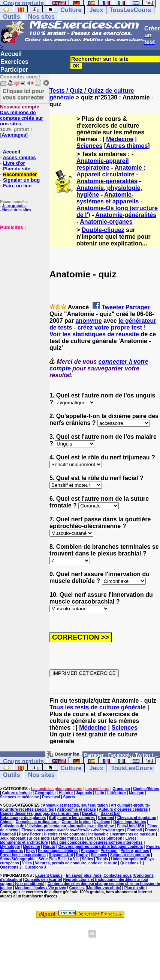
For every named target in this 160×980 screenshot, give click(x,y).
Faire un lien (17, 186)
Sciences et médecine (19, 797)
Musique (137, 793)
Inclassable (99, 834)
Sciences (89, 146)
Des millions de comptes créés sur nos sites (22, 115)
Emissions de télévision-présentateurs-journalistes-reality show (57, 826)
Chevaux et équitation (137, 818)
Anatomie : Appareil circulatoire (111, 171)
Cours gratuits (23, 761)
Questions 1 (131, 863)
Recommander (20, 174)
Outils (11, 17)
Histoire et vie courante (65, 834)
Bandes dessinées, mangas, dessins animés (40, 814)
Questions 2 (11, 867)
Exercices (14, 62)
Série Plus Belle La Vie (59, 859)
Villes (27, 863)
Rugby (82, 855)
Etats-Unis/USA (131, 826)
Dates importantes (129, 822)
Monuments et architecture (24, 842)
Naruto (49, 847)
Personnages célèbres (58, 851)
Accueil (11, 54)
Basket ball (111, 814)
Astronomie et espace (76, 809)
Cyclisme (102, 822)
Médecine (120, 139)
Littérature (116, 793)
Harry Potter (30, 834)
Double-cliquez (103, 230)
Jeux (96, 10)
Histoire (66, 793)
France (151, 830)
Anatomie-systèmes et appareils (108, 198)
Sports (69, 797)
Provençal (51, 797)
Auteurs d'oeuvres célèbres (123, 809)
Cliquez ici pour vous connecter (24, 94)
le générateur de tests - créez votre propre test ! (103, 324)
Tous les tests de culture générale (98, 707)
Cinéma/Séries (146, 789)
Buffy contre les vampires (72, 818)
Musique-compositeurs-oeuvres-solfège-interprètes (97, 842)
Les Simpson (111, 838)
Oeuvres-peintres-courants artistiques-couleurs (101, 847)
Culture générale (17, 793)
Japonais (84, 793)
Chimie (6, 822)
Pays (31, 851)
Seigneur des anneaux (130, 855)
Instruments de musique (133, 834)
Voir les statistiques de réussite (94, 334)
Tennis (102, 859)
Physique (89, 851)
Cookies (76, 888)
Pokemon (109, 851)
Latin (100, 793)
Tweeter (113, 307)
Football (135, 830)
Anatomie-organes (106, 222)
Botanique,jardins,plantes (23, 818)
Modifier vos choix (103, 888)
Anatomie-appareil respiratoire (103, 164)
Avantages (14, 135)
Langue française (68, 838)
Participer (14, 70)
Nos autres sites (17, 210)
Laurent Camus (49, 875)
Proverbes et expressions (23, 855)
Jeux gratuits (14, 206)
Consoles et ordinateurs (37, 822)
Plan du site (17, 169)
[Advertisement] (22, 268)
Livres (131, 838)
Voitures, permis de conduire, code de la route (76, 863)
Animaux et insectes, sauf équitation (75, 805)
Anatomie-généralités (107, 181)
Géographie (45, 793)
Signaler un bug (21, 180)
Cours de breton (76, 822)
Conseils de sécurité (43, 880)
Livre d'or (14, 163)
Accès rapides (19, 157)
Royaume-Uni (61, 855)
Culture (71, 10)
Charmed (106, 818)
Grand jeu (121, 789)
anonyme (88, 321)
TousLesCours (130, 10)
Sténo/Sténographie (18, 859)
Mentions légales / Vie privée (40, 888)
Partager (138, 307)
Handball (8, 834)
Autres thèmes (127, 146)
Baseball (90, 814)
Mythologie (10, 847)
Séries (87, 859)
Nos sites (41, 17)
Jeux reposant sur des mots (25, 838)
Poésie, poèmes (135, 851)
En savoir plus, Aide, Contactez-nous (99, 875)
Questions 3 (35, 867)
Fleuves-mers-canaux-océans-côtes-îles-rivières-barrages (73, 830)
